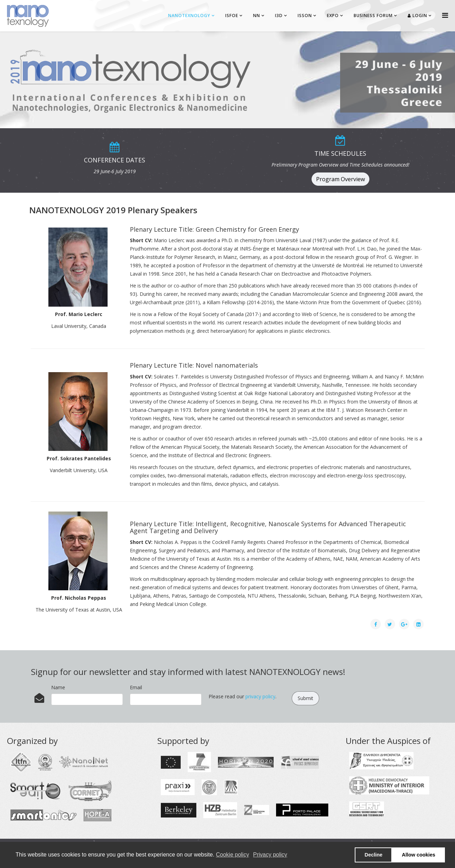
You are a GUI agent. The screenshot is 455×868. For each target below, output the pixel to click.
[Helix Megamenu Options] (445, 15)
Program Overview (340, 179)
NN (257, 16)
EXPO (333, 16)
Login (417, 16)
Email (136, 687)
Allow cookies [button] (418, 855)
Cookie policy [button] (232, 855)
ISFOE (232, 16)
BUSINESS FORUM (373, 16)
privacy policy (260, 696)
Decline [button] (373, 855)
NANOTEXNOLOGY (189, 16)
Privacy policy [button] (270, 855)
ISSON (305, 16)
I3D (279, 16)
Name (58, 687)
